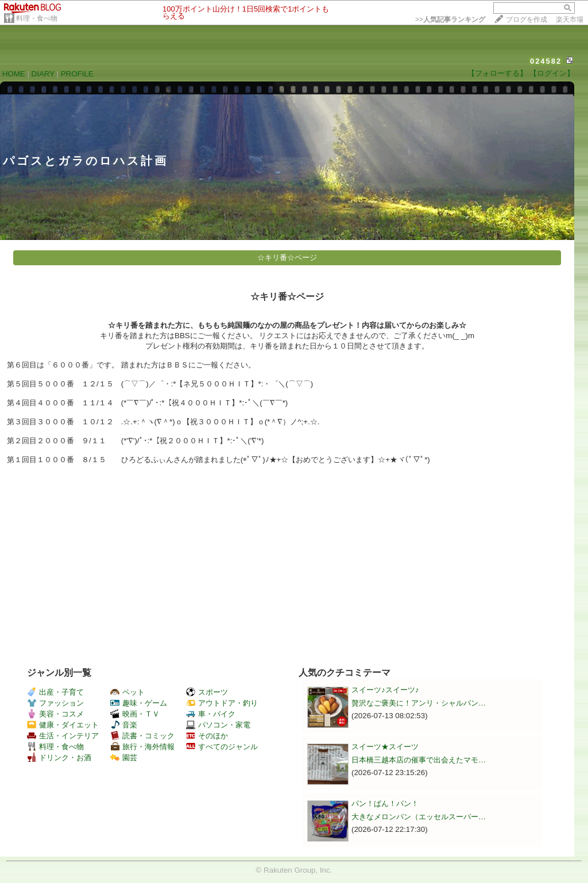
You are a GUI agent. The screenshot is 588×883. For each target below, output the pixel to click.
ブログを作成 (527, 20)
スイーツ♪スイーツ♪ (385, 690)
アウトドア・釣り (222, 703)
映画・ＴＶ (135, 714)
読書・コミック (142, 736)
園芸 (124, 758)
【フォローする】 (497, 73)
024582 (546, 61)
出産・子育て (55, 692)
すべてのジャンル (222, 747)
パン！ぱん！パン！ (385, 803)
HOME (14, 74)
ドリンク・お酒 (59, 758)
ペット (127, 692)
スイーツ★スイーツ (385, 747)
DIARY (43, 74)
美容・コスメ (55, 714)
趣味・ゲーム (139, 703)
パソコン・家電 (218, 725)
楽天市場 (570, 20)
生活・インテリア (63, 736)
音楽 (124, 725)
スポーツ (207, 692)
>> (450, 20)
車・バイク (211, 714)
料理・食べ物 (37, 18)
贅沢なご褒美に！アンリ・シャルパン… (419, 703)
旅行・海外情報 (142, 747)
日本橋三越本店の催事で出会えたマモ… (419, 760)
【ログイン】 (552, 73)
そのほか (207, 736)
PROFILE (77, 74)
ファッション (55, 703)
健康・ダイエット (63, 725)
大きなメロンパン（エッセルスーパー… (419, 817)
